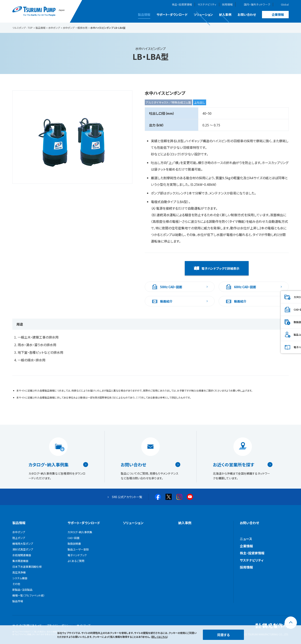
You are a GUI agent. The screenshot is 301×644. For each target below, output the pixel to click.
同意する (223, 635)
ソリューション (203, 14)
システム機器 (20, 578)
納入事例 (225, 14)
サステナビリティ (207, 5)
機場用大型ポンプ (23, 544)
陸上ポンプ (19, 538)
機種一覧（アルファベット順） (29, 595)
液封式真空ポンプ (23, 549)
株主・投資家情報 (182, 5)
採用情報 (227, 5)
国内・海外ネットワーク (257, 4)
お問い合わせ (247, 14)
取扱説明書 (280, 322)
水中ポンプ (19, 532)
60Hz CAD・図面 (245, 287)
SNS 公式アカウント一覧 (127, 497)
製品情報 (144, 14)
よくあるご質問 (76, 561)
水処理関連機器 (22, 555)
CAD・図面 (279, 309)
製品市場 (18, 601)
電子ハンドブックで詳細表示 (220, 268)
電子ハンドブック (283, 347)
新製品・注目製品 (22, 590)
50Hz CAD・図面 (171, 287)
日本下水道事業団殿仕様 (27, 567)
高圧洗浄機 (19, 572)
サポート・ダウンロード (172, 14)
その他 (16, 584)
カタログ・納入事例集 (49, 465)
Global (285, 5)
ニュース (246, 539)
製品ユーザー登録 (284, 335)
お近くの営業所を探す (234, 465)
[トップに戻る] (291, 623)
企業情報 (278, 14)
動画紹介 (166, 301)
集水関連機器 (20, 561)
